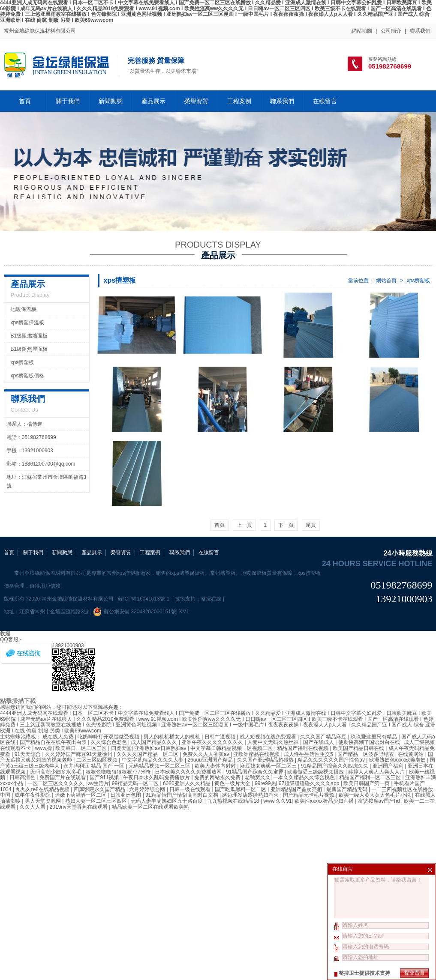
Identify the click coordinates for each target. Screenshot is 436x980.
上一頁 (244, 525)
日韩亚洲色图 (126, 795)
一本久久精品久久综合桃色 (305, 777)
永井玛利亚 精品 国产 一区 (95, 766)
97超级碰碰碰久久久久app (310, 783)
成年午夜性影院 (33, 795)
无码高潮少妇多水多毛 (56, 772)
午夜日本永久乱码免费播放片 (157, 777)
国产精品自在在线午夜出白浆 (54, 742)
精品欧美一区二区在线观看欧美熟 (151, 807)
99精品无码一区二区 (136, 783)
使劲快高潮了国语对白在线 (370, 742)
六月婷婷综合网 (148, 789)
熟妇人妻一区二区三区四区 (97, 801)
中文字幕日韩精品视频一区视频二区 (232, 748)
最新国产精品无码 (347, 789)
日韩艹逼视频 (221, 737)
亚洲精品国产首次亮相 (297, 789)
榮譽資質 (196, 101)
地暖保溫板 (24, 309)
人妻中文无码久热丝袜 (274, 742)
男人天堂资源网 (44, 801)
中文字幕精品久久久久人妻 (153, 760)
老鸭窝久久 (258, 777)
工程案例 (239, 101)
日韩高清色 (23, 777)
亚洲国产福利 (389, 766)
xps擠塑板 (419, 281)
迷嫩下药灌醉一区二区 (81, 795)
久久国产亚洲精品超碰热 (266, 760)
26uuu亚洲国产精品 (211, 760)
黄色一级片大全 (233, 783)
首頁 (25, 101)
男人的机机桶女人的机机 (173, 737)
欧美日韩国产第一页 (367, 783)
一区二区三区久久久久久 (56, 783)
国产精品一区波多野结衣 (366, 754)
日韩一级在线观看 (191, 789)
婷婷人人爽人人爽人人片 (377, 772)
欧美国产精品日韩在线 (359, 748)
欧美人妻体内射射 (216, 766)
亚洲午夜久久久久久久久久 (213, 742)
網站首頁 (386, 281)
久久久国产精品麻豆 (324, 737)
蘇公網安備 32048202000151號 (135, 612)
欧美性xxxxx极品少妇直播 (325, 801)
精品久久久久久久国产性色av (332, 760)
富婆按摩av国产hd (380, 801)
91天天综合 (29, 754)
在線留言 (325, 101)
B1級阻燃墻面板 (29, 336)
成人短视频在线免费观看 (269, 737)
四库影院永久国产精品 (100, 789)
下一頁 (286, 525)
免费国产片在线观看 (63, 777)
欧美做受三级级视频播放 (316, 772)
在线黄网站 (411, 754)
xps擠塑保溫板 (28, 323)
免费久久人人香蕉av (207, 754)
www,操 (44, 748)
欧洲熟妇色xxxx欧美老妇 (398, 760)
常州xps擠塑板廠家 (129, 573)
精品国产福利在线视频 (303, 748)
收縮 (5, 633)
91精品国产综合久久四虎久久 (335, 766)
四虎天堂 (121, 748)
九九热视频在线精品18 (234, 801)
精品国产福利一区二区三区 (371, 777)
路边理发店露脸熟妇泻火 (251, 795)
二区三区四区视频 (98, 760)
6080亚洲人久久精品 (187, 783)
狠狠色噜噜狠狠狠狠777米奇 (119, 772)
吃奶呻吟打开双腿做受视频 (109, 737)
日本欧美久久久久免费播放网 (189, 772)
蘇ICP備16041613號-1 (144, 599)
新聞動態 (111, 101)
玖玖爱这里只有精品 (374, 737)
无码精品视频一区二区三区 (160, 766)
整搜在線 (211, 599)
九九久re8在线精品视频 (43, 789)
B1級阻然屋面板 (29, 349)
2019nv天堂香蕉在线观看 (80, 807)
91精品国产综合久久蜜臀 (255, 772)
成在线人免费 (59, 737)
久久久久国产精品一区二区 (148, 754)
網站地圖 (362, 31)
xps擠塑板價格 (28, 376)
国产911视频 (105, 777)
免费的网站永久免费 (218, 777)
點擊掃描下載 (18, 701)
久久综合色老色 (110, 742)
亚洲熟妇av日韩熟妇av (161, 748)
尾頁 (311, 525)
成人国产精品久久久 (155, 742)
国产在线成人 (319, 742)
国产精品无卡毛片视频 (309, 795)
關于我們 (68, 101)
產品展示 (153, 101)
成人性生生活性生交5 (309, 754)
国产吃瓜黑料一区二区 (241, 789)
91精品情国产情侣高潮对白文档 (182, 795)
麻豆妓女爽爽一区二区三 (269, 766)
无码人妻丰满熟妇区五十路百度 (167, 801)
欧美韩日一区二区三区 (82, 748)
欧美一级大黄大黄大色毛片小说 (375, 795)
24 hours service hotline (377, 564)
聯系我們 (420, 31)
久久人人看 (33, 807)
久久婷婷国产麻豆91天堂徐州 (80, 754)
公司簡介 (391, 31)
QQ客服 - (11, 639)
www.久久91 (277, 801)
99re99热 (265, 783)
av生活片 (99, 783)
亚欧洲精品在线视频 (257, 754)
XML (184, 612)
